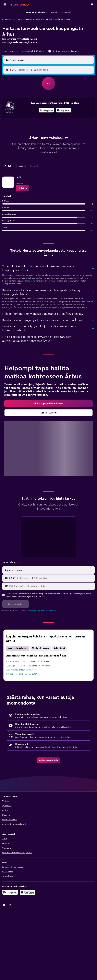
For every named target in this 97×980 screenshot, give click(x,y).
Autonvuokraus (8, 19)
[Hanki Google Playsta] (46, 110)
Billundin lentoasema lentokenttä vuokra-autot (28, 662)
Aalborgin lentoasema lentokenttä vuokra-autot (28, 666)
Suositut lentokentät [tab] (17, 648)
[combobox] (10, 52)
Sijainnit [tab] (34, 166)
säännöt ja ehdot (33, 610)
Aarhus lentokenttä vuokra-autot (21, 670)
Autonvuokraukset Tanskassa (29, 19)
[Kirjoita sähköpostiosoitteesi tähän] (51, 586)
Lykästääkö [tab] (60, 648)
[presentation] (64, 110)
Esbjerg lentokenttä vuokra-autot (22, 674)
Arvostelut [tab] (21, 166)
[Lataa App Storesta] (64, 110)
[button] (5, 4)
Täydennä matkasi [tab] (41, 648)
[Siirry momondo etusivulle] (19, 4)
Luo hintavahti (52, 747)
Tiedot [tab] (8, 166)
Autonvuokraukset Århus (53, 19)
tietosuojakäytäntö (50, 610)
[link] (22, 188)
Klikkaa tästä (30, 281)
